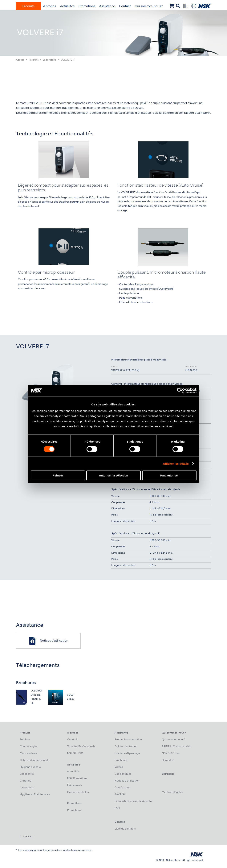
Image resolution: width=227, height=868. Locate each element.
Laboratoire (50, 60)
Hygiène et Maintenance (35, 795)
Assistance (107, 6)
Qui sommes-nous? (149, 6)
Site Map (27, 837)
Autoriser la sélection (113, 475)
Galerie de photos (78, 792)
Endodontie (27, 774)
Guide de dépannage (127, 753)
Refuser (58, 475)
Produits (28, 6)
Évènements (75, 785)
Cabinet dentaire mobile (35, 760)
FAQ (117, 808)
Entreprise (168, 774)
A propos (50, 6)
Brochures (121, 760)
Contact (125, 6)
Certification (122, 788)
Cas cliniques (123, 774)
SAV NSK (120, 795)
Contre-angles (29, 747)
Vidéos (119, 767)
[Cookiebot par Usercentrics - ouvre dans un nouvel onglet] (180, 391)
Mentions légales (172, 792)
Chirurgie (26, 781)
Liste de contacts (125, 829)
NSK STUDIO (75, 753)
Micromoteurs (28, 753)
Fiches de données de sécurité (133, 801)
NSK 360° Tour (171, 753)
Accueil (20, 60)
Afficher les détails (176, 464)
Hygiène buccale (30, 767)
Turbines (25, 740)
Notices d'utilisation (127, 781)
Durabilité (168, 760)
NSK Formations (77, 779)
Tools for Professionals (81, 747)
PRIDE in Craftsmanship (176, 747)
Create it (72, 740)
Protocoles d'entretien (128, 740)
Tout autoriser (169, 475)
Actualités (67, 6)
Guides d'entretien (126, 747)
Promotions (87, 6)
